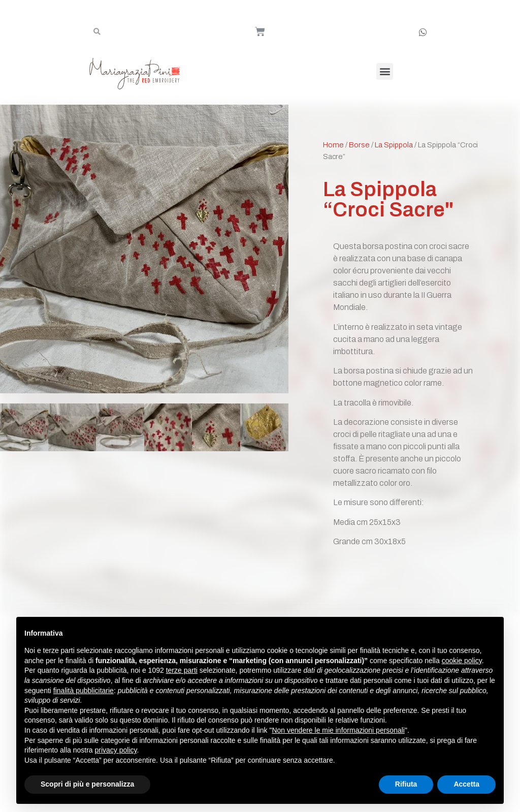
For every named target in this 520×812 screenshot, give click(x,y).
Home (333, 145)
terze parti (182, 670)
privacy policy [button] (116, 750)
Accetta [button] (466, 784)
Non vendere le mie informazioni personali (338, 730)
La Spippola (394, 145)
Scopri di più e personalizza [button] (87, 784)
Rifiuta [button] (406, 784)
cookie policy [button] (462, 661)
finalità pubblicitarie (84, 691)
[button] (385, 71)
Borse (359, 145)
